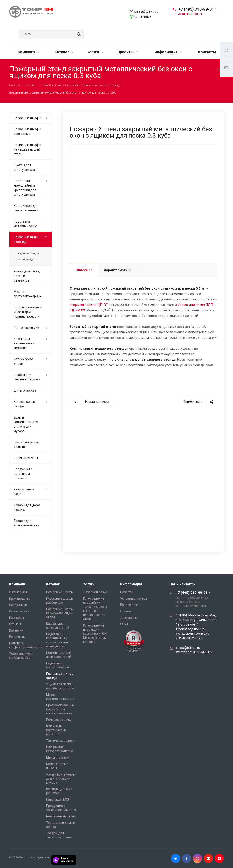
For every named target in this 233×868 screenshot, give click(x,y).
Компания (29, 52)
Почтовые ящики (26, 328)
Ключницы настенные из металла (24, 343)
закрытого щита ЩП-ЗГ (89, 305)
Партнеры (16, 618)
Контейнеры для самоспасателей (26, 208)
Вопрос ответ (130, 605)
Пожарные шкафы (27, 118)
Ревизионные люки (24, 492)
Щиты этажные (25, 390)
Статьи (125, 611)
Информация (168, 52)
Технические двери (23, 361)
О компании (18, 592)
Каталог (64, 52)
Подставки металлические (25, 224)
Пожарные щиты (25, 259)
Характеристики (118, 270)
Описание (84, 270)
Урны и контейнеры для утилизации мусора (26, 424)
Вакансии (16, 630)
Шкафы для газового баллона (27, 377)
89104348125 (143, 17)
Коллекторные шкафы (25, 404)
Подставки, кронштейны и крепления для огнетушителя (25, 188)
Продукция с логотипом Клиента (23, 474)
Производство (20, 598)
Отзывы (15, 624)
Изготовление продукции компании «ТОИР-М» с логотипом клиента (96, 634)
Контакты (207, 52)
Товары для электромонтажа (27, 523)
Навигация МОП (26, 458)
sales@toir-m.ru (146, 11)
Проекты (128, 52)
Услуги (95, 52)
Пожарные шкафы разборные (27, 131)
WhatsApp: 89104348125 (194, 652)
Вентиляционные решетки (27, 444)
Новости (126, 592)
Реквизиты (17, 637)
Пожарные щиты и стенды (26, 239)
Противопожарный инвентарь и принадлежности (28, 312)
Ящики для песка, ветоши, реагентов (27, 276)
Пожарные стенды (27, 253)
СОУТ (124, 624)
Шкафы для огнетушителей (25, 167)
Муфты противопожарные (28, 294)
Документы (129, 618)
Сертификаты (19, 611)
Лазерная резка (95, 592)
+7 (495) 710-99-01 (196, 9)
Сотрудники (18, 605)
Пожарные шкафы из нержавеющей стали (27, 149)
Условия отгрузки (133, 598)
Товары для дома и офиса (27, 507)
